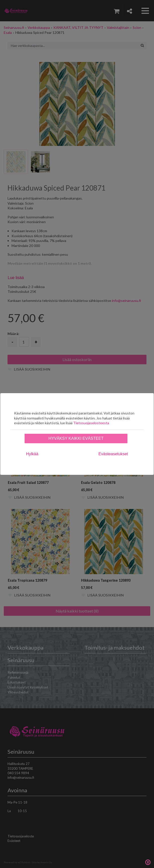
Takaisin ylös (148, 862)
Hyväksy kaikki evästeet (76, 438)
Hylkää (32, 454)
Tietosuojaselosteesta (91, 423)
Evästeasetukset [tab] (113, 454)
